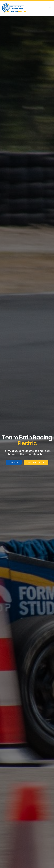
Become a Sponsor (36, 462)
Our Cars (14, 462)
